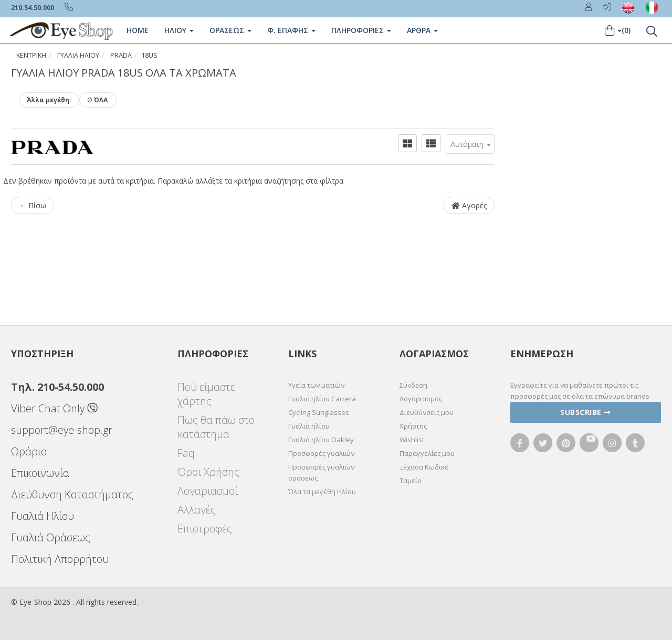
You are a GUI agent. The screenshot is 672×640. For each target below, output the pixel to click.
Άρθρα (422, 30)
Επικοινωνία (40, 473)
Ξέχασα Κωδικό (424, 467)
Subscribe (585, 412)
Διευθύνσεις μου (427, 412)
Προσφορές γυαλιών (321, 453)
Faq (186, 453)
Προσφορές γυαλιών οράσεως (321, 472)
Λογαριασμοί (208, 491)
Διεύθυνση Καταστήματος (72, 494)
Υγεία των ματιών (316, 385)
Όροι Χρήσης (208, 472)
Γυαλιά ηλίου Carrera (322, 399)
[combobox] (470, 144)
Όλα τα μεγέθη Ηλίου (322, 492)
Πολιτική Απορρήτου (60, 559)
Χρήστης (413, 426)
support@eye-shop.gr (62, 430)
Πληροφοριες (361, 30)
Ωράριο (29, 451)
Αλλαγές (197, 510)
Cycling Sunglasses (319, 412)
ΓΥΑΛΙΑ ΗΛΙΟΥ (78, 55)
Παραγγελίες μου (427, 453)
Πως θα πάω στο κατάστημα (216, 427)
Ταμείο (411, 481)
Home (138, 30)
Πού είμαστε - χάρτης (209, 394)
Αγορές (469, 205)
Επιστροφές (205, 529)
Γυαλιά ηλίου (309, 426)
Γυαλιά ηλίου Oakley (321, 440)
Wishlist (412, 440)
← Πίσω (33, 205)
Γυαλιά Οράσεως (51, 537)
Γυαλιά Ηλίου (43, 516)
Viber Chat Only (54, 408)
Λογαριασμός (421, 399)
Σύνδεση (413, 385)
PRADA (121, 55)
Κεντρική (31, 55)
